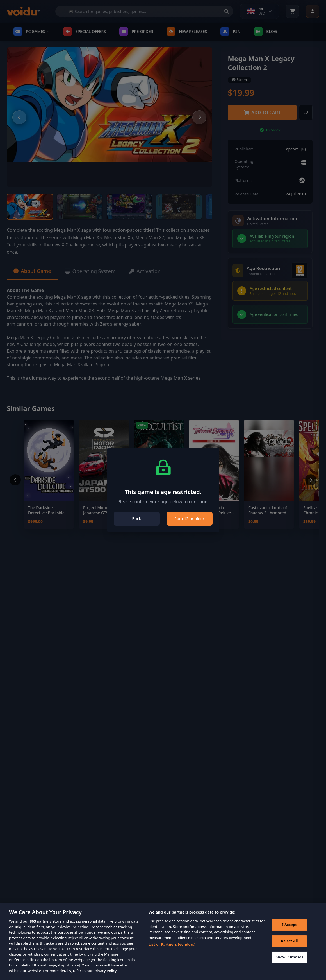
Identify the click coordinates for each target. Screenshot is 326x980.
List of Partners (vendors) (172, 952)
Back (137, 519)
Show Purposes (289, 965)
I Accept (289, 932)
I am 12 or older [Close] (189, 519)
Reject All (289, 949)
